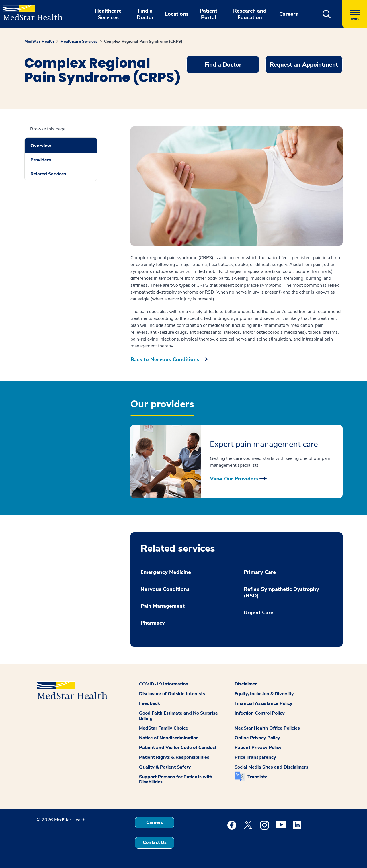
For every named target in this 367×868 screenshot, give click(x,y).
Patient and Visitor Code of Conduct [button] (178, 748)
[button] (327, 14)
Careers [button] (289, 14)
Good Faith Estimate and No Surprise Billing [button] (178, 716)
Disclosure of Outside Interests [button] (172, 694)
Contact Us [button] (155, 842)
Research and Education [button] (250, 14)
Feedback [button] (150, 703)
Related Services (48, 174)
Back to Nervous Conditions (165, 359)
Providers (41, 160)
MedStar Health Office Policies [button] (267, 728)
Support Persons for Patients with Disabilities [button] (176, 779)
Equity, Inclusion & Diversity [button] (264, 694)
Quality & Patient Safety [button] (165, 767)
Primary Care (260, 572)
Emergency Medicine (166, 572)
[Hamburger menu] (355, 14)
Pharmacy (153, 623)
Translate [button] (257, 777)
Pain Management (163, 606)
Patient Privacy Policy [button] (258, 748)
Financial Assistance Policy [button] (263, 703)
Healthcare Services (79, 41)
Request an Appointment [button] (304, 65)
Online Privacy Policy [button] (257, 738)
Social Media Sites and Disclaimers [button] (271, 767)
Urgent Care (258, 613)
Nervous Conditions (165, 589)
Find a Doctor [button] (145, 14)
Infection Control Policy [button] (260, 713)
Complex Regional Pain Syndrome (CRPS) (143, 41)
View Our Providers (234, 479)
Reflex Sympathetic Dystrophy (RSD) (281, 593)
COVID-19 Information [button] (164, 684)
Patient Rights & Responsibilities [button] (174, 757)
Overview (41, 146)
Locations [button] (177, 14)
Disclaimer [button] (246, 684)
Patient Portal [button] (208, 14)
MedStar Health (39, 41)
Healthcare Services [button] (108, 14)
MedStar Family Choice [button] (164, 728)
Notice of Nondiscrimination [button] (169, 738)
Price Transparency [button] (255, 757)
